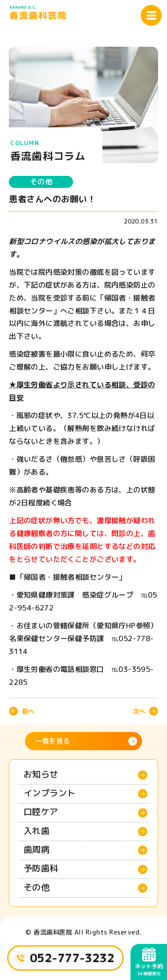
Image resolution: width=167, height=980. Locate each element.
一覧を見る (53, 741)
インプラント (50, 793)
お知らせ (41, 774)
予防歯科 (41, 868)
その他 (41, 181)
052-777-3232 (72, 958)
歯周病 (37, 849)
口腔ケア (41, 811)
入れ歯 (37, 831)
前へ (28, 711)
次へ (139, 711)
